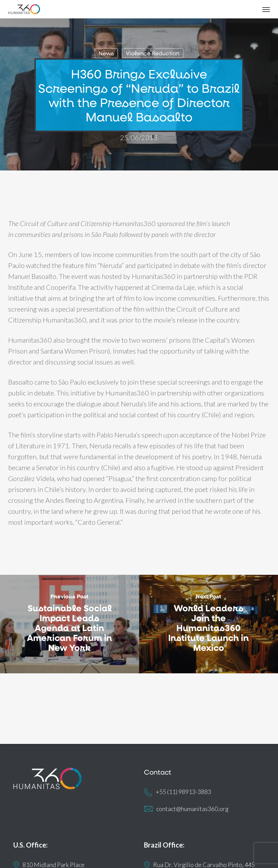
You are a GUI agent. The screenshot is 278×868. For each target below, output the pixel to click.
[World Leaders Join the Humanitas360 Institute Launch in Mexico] (209, 624)
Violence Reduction (153, 53)
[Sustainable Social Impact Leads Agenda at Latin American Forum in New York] (70, 624)
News (106, 53)
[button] (266, 9)
